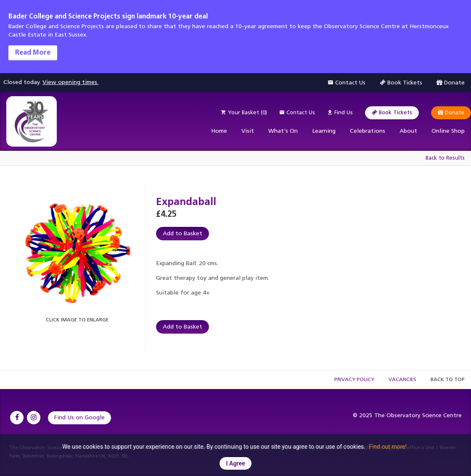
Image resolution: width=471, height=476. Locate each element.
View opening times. (70, 82)
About (408, 131)
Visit (248, 131)
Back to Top (448, 379)
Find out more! (388, 447)
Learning (324, 131)
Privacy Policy (354, 379)
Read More (33, 52)
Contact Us (297, 112)
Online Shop (448, 131)
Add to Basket (183, 233)
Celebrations (368, 131)
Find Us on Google (79, 417)
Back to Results (445, 158)
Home (219, 131)
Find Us (340, 112)
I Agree (235, 463)
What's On (283, 131)
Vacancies (402, 379)
